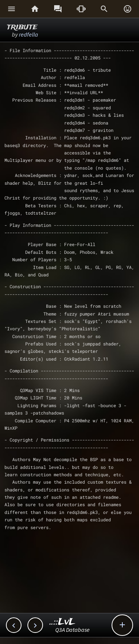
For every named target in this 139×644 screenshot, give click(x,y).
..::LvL (62, 622)
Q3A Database (72, 630)
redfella (29, 34)
